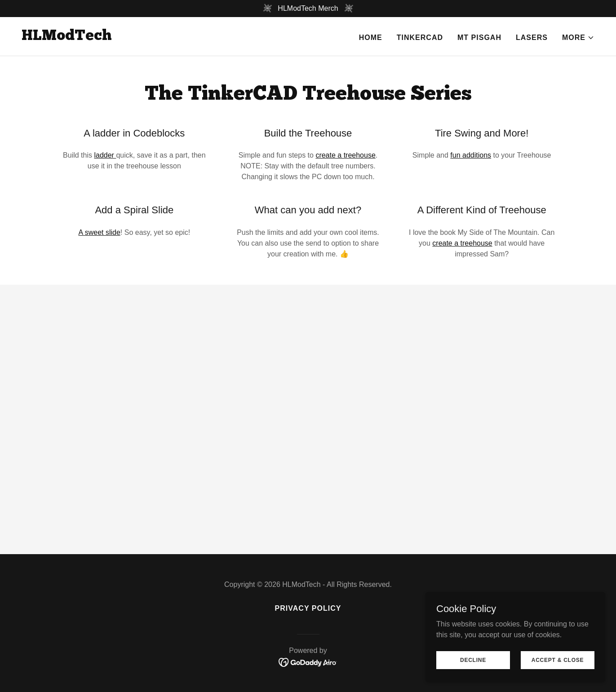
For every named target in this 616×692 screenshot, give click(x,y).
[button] (578, 38)
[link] (67, 37)
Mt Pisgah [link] (479, 37)
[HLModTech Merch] (308, 9)
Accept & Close (558, 660)
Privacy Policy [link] (308, 608)
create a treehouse (345, 155)
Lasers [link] (532, 37)
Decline (473, 660)
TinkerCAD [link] (420, 37)
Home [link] (371, 37)
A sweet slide (99, 232)
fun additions (471, 155)
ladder (105, 155)
